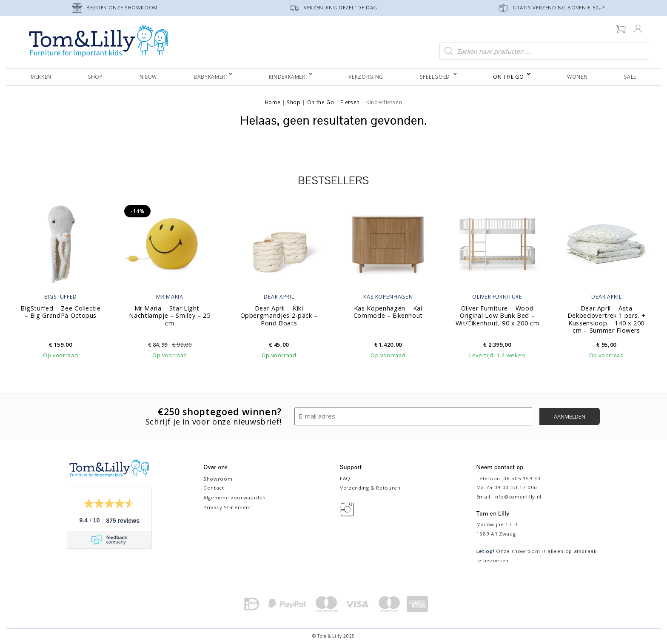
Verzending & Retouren (370, 488)
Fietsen (350, 102)
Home (273, 102)
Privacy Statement (227, 507)
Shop (294, 102)
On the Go (321, 102)
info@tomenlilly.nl (517, 497)
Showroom (218, 479)
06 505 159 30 (522, 478)
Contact (214, 488)
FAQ (345, 478)
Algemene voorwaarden (235, 497)
